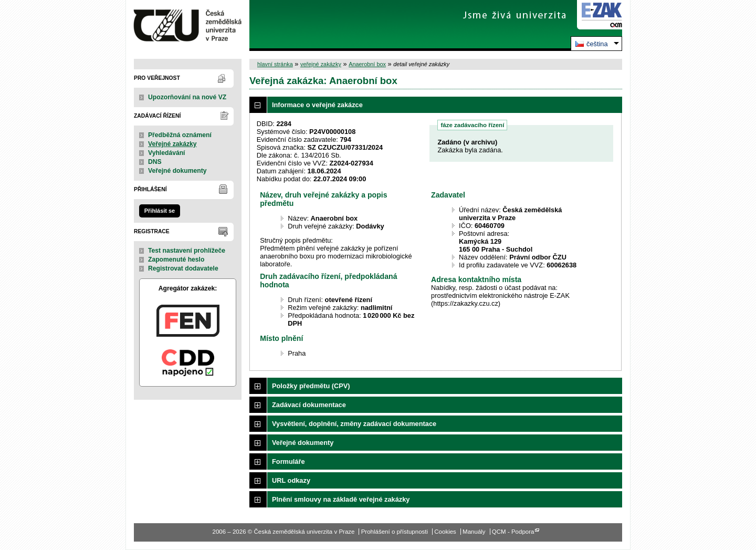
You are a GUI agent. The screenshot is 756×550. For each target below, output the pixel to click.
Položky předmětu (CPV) (311, 386)
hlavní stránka (275, 64)
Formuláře (288, 461)
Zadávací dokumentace (309, 405)
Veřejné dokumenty (177, 171)
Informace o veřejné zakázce (317, 105)
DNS (155, 162)
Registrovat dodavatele (183, 268)
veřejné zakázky (321, 64)
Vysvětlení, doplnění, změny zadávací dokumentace (354, 424)
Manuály (474, 532)
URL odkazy (291, 480)
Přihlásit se (160, 211)
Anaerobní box (367, 64)
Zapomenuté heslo (176, 260)
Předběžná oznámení (180, 135)
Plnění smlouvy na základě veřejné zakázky (341, 499)
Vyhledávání (167, 153)
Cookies (445, 532)
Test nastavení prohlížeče (187, 251)
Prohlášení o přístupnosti (395, 532)
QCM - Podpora (513, 532)
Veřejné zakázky (172, 144)
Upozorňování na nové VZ (187, 97)
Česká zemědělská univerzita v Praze (188, 25)
